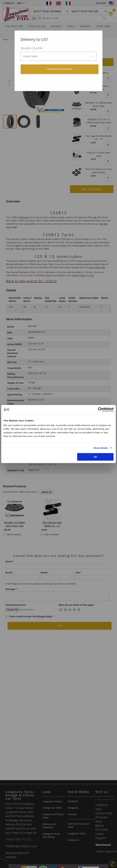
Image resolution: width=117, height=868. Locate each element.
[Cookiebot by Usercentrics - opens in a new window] (100, 409)
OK (95, 457)
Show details (101, 448)
